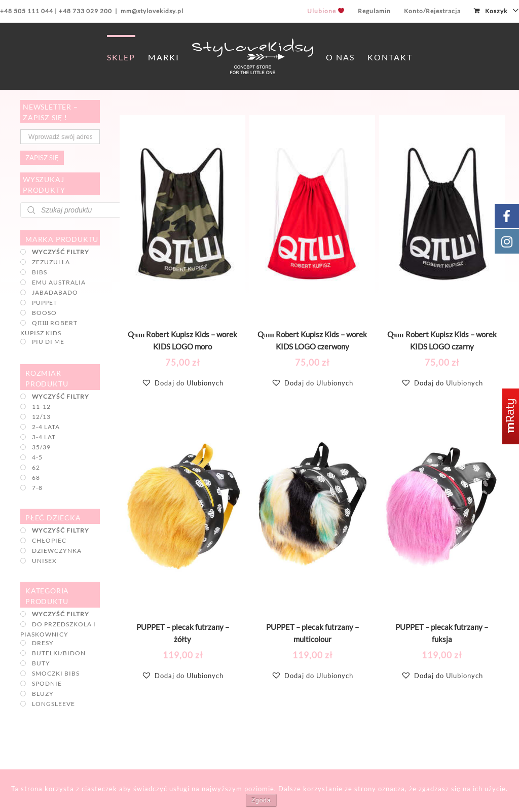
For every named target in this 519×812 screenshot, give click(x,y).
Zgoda (261, 800)
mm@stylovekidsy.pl (152, 11)
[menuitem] (326, 11)
